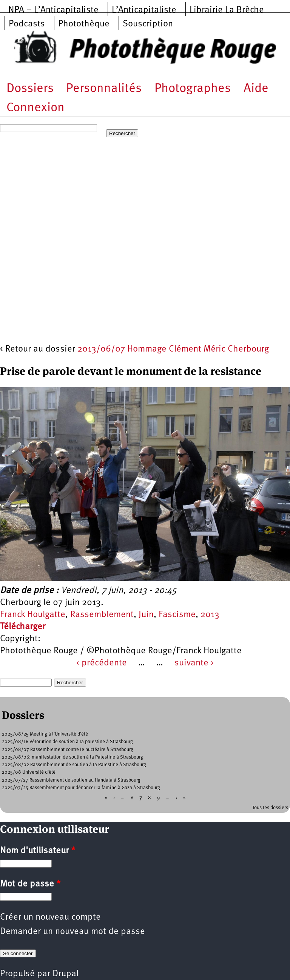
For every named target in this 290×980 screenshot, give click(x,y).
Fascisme (177, 615)
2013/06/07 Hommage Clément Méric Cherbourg (173, 349)
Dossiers (30, 89)
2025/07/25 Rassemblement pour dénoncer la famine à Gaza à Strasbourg (81, 788)
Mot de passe (30, 884)
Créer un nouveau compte (50, 917)
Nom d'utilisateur (38, 851)
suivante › (194, 663)
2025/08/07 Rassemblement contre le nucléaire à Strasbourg (68, 750)
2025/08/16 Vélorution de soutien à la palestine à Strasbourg (67, 742)
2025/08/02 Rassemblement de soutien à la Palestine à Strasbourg (74, 765)
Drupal (66, 974)
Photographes (193, 89)
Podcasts (27, 24)
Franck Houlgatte (33, 615)
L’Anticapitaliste (144, 10)
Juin (146, 615)
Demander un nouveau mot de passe (72, 932)
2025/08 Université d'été (29, 772)
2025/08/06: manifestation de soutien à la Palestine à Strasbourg (72, 757)
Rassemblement (102, 615)
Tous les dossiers (270, 808)
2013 (210, 615)
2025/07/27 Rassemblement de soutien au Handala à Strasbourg (71, 780)
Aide (256, 89)
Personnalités (104, 89)
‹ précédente (102, 663)
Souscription (148, 24)
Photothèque (84, 24)
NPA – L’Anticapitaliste (53, 10)
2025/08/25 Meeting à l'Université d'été (45, 734)
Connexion (35, 108)
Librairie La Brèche (227, 10)
